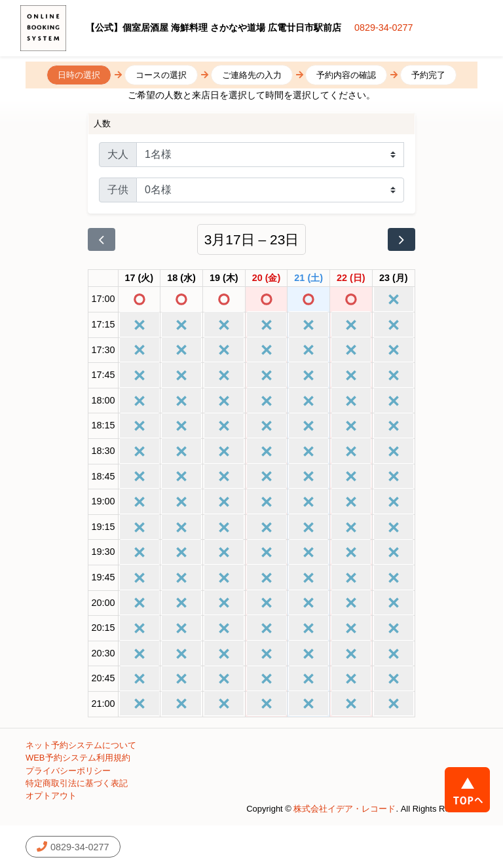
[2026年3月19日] (224, 278)
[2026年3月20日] (267, 278)
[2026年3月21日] (308, 278)
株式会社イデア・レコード (345, 809)
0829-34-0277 (384, 28)
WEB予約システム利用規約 (78, 758)
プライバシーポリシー (68, 771)
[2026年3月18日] (181, 278)
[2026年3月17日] (140, 278)
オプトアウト (51, 796)
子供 (118, 190)
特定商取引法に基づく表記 (77, 783)
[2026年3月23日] (394, 278)
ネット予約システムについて (81, 745)
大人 (118, 154)
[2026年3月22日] (351, 278)
